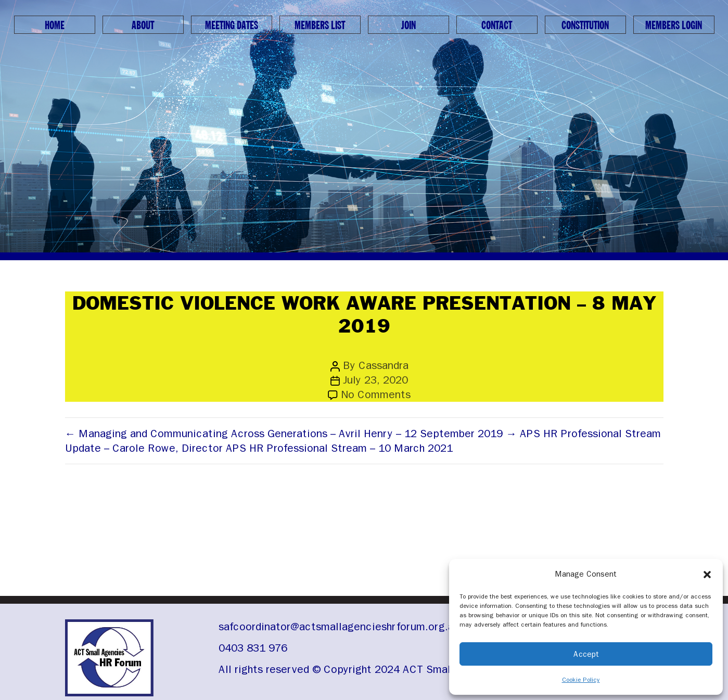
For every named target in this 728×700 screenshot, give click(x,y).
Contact (497, 26)
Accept (586, 654)
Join (408, 26)
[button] (707, 574)
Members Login (674, 26)
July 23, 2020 (375, 380)
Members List (320, 26)
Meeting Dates (232, 26)
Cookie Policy (581, 680)
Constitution (585, 26)
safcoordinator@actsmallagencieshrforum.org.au (339, 627)
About (143, 26)
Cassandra (384, 365)
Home (55, 26)
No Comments (376, 394)
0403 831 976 (253, 648)
